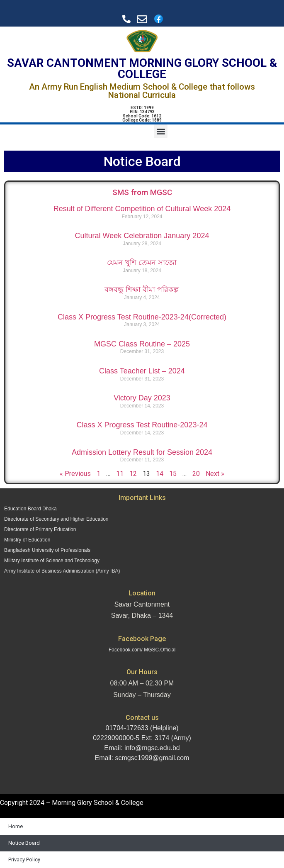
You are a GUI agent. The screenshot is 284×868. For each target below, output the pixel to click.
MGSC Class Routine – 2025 (142, 344)
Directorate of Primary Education (40, 529)
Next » (215, 474)
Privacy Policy (24, 859)
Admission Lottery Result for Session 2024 (142, 452)
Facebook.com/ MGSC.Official (142, 650)
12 (133, 474)
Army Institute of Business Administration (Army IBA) (62, 571)
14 (160, 474)
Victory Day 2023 (142, 398)
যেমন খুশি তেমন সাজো (142, 263)
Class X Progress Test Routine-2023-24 (142, 425)
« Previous (75, 474)
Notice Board (24, 843)
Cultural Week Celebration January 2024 (142, 236)
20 (196, 474)
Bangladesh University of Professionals (47, 550)
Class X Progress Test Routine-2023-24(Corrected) (142, 317)
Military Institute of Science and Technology (52, 561)
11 (120, 474)
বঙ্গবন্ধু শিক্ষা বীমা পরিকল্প (142, 290)
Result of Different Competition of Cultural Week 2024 (142, 209)
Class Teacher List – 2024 (142, 371)
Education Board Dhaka (30, 509)
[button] (161, 131)
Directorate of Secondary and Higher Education (56, 519)
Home (16, 826)
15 (173, 474)
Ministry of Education (27, 540)
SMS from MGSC (142, 192)
